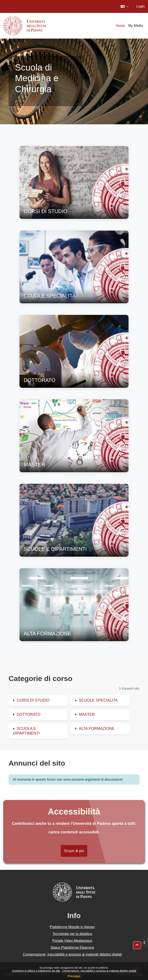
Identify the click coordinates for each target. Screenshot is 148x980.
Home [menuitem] (120, 26)
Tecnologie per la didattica (72, 934)
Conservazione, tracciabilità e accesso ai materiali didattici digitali (99, 971)
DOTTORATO (29, 714)
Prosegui (74, 976)
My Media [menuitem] (136, 26)
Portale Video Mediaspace (72, 941)
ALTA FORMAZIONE (96, 729)
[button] (125, 6)
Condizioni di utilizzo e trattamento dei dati (36, 971)
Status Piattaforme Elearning (72, 948)
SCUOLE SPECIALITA (98, 700)
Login (140, 6)
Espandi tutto (131, 688)
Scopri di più (74, 851)
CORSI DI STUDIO (33, 700)
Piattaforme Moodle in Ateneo (72, 927)
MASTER (87, 714)
